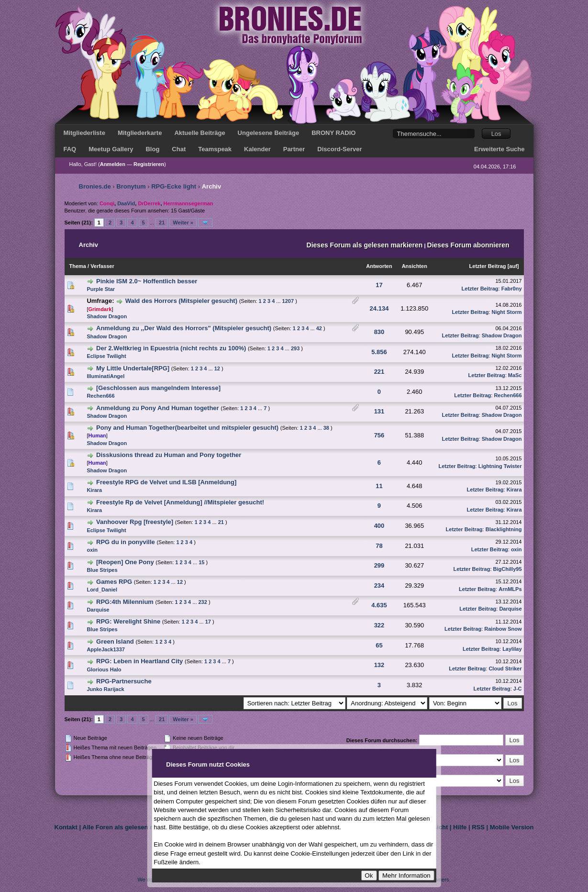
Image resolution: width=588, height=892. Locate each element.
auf (513, 266)
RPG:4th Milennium (125, 602)
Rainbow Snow (503, 629)
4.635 (379, 605)
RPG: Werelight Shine (128, 621)
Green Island (115, 641)
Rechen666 (100, 396)
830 (379, 332)
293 (295, 348)
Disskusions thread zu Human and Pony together (169, 455)
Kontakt (66, 827)
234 (379, 585)
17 (379, 285)
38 (326, 428)
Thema (78, 266)
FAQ (70, 149)
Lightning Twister (500, 466)
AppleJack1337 (106, 649)
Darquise (98, 610)
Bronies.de (95, 186)
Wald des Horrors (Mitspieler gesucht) (181, 301)
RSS (478, 827)
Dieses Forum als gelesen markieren (365, 245)
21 (162, 223)
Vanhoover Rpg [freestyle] (135, 522)
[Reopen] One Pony (125, 562)
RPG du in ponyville (126, 542)
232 (203, 602)
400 (379, 526)
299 (379, 565)
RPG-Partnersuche (124, 681)
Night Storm (507, 312)
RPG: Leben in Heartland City (139, 661)
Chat (179, 149)
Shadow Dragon (107, 316)
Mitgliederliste (84, 133)
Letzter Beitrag (488, 266)
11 (379, 486)
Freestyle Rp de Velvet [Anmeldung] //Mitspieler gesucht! (180, 502)
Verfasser (102, 266)
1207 (288, 301)
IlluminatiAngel (105, 376)
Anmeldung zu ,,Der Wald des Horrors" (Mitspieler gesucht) (184, 328)
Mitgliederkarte (140, 133)
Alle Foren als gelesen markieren (131, 827)
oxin (92, 550)
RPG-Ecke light (174, 186)
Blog (152, 149)
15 (201, 562)
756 (379, 435)
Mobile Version (512, 827)
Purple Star (101, 289)
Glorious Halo (104, 669)
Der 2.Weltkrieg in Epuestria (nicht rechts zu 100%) (171, 348)
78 (379, 546)
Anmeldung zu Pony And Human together (158, 408)
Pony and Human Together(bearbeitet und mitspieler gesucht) (187, 428)
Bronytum (131, 186)
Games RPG (114, 582)
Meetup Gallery (111, 149)
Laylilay (512, 649)
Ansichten (415, 266)
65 (379, 645)
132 (379, 665)
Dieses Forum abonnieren (468, 245)
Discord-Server (339, 149)
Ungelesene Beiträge (269, 133)
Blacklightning (504, 529)
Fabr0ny (512, 289)
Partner (294, 149)
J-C (518, 689)
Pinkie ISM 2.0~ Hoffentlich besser (147, 281)
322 (379, 625)
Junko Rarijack (105, 689)
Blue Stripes (102, 570)
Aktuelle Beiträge (200, 133)
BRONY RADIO (333, 133)
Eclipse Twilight (106, 356)
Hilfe (460, 827)
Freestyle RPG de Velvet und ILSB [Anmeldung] (166, 482)
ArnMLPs (510, 589)
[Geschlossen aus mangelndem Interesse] (158, 388)
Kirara (94, 490)
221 (379, 372)
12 (217, 368)
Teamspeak (215, 149)
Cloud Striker (505, 669)
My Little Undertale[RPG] (133, 368)
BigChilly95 (508, 569)
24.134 (379, 308)
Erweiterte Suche (499, 149)
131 (379, 411)
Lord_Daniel (102, 590)
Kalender (257, 149)
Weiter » (183, 223)
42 (319, 328)
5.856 (379, 352)
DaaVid (126, 203)
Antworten (379, 266)
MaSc (515, 375)
